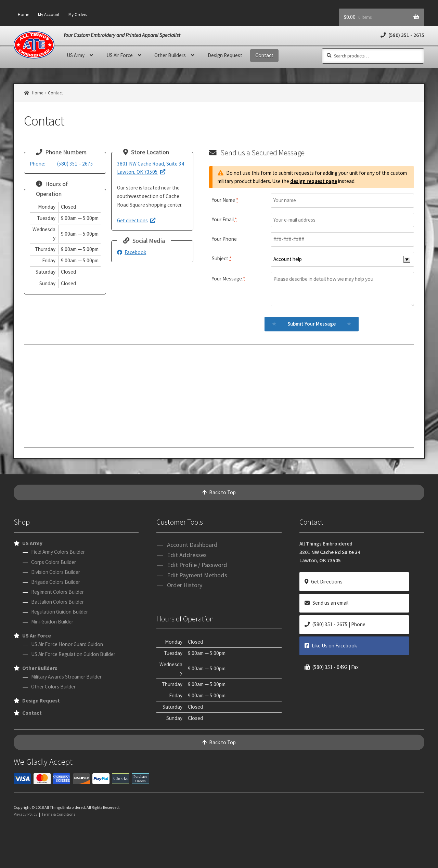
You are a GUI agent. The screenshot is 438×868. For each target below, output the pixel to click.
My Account (49, 15)
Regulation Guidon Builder (60, 612)
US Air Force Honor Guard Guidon (67, 644)
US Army (76, 55)
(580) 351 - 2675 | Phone (335, 624)
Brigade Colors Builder (56, 582)
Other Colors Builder (53, 687)
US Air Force (120, 55)
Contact (264, 55)
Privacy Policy (26, 814)
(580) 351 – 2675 (61, 164)
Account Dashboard (192, 545)
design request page (314, 181)
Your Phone (224, 239)
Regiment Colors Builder (57, 592)
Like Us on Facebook (331, 646)
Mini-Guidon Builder (52, 622)
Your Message (228, 279)
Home (23, 15)
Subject (222, 258)
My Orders (78, 15)
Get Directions (324, 582)
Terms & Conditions (58, 814)
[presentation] (219, 847)
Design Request (225, 55)
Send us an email (326, 603)
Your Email (224, 219)
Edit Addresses (187, 555)
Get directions (136, 220)
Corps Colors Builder (54, 562)
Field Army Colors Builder (58, 552)
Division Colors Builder (56, 572)
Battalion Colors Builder (57, 602)
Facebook (132, 252)
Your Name (225, 200)
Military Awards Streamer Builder (66, 677)
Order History (185, 585)
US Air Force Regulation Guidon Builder (73, 654)
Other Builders (170, 55)
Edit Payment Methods (197, 575)
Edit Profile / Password (197, 565)
